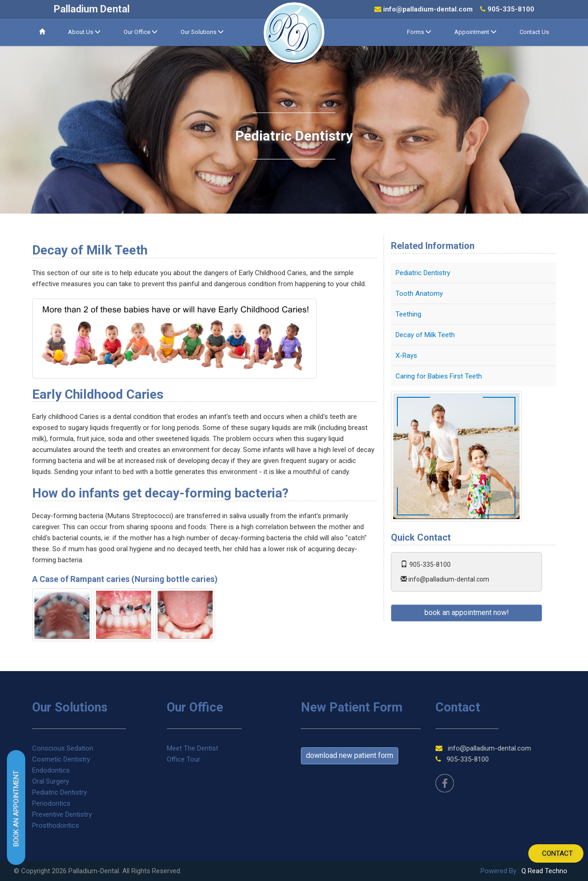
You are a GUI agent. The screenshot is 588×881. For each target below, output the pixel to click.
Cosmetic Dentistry (61, 759)
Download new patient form (350, 755)
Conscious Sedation (63, 748)
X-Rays (406, 356)
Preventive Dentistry (62, 814)
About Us (84, 32)
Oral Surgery (51, 781)
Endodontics (51, 770)
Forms (419, 32)
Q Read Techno (544, 871)
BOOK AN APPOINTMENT (16, 808)
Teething (408, 314)
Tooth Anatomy (419, 294)
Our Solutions (202, 32)
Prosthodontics (56, 825)
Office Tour (184, 759)
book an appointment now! (467, 613)
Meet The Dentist (192, 748)
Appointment (475, 32)
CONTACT (557, 853)
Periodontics (51, 803)
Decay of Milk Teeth (425, 335)
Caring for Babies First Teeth (439, 376)
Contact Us (534, 32)
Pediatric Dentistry (423, 273)
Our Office (141, 32)
